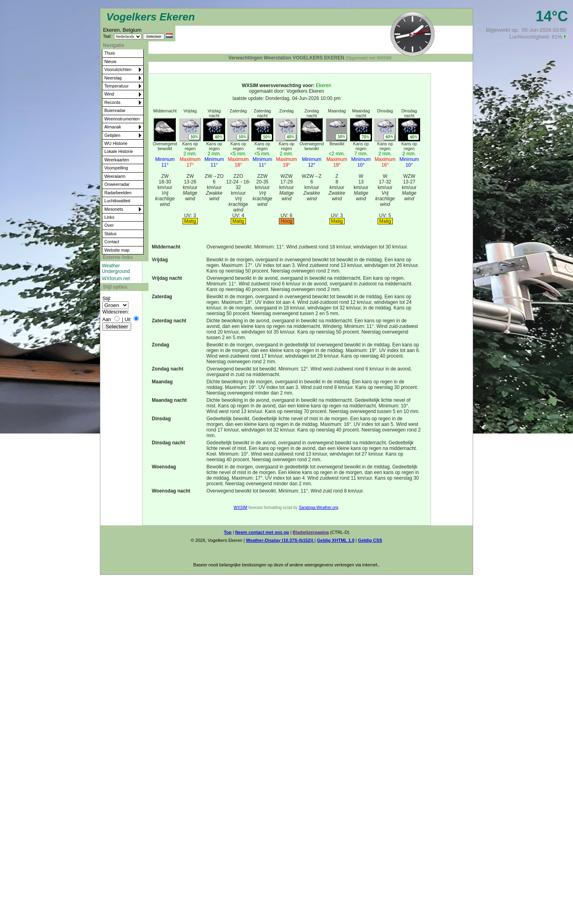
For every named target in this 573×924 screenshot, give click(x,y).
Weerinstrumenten (122, 119)
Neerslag (113, 78)
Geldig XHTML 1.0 (336, 540)
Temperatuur (117, 86)
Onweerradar (117, 184)
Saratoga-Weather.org (319, 508)
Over (109, 225)
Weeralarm (115, 176)
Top (228, 532)
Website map (117, 250)
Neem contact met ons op (262, 532)
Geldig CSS (370, 540)
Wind (109, 94)
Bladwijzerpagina (311, 532)
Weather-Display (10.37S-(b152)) (280, 540)
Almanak (113, 127)
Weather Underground (116, 269)
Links (109, 217)
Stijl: (107, 299)
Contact (112, 242)
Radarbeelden (118, 193)
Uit (127, 320)
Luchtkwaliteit (117, 201)
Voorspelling (116, 168)
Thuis (110, 53)
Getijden (112, 135)
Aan (107, 320)
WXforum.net (116, 279)
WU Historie (116, 143)
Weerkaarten (117, 160)
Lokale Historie (119, 151)
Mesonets (114, 209)
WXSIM (240, 508)
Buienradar (115, 110)
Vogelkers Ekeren (151, 17)
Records (112, 102)
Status (111, 234)
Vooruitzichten (118, 69)
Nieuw (110, 61)
